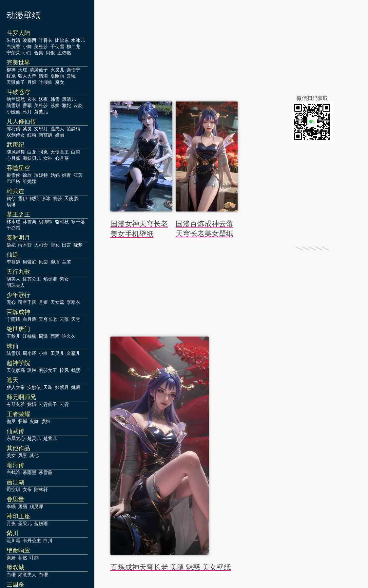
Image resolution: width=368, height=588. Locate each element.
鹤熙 (34, 198)
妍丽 (60, 135)
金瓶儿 (73, 353)
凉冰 (46, 198)
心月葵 (62, 158)
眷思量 (15, 499)
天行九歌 (18, 272)
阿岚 (43, 152)
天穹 (76, 319)
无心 (11, 302)
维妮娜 (29, 181)
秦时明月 (18, 238)
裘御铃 (46, 222)
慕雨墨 (29, 472)
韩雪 (55, 99)
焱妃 (11, 245)
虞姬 (46, 421)
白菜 (76, 152)
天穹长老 (48, 319)
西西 (55, 336)
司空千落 (27, 302)
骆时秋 (62, 222)
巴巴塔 (13, 181)
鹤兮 (11, 198)
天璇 (48, 387)
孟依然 (64, 53)
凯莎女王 (48, 370)
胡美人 (13, 279)
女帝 (27, 489)
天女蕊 (57, 302)
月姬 (43, 302)
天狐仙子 (16, 82)
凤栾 (43, 262)
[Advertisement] (231, 49)
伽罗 (11, 421)
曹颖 (27, 105)
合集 (39, 53)
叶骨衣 (46, 40)
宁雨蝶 (13, 319)
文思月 (41, 129)
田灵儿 (57, 353)
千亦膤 (13, 228)
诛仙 (12, 346)
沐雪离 (29, 222)
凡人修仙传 (21, 121)
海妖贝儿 (32, 158)
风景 (23, 455)
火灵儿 (57, 70)
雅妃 (67, 105)
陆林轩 (41, 489)
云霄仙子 (48, 404)
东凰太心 (16, 438)
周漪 (43, 336)
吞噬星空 (18, 168)
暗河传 (15, 465)
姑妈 (55, 175)
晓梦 (78, 245)
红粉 (32, 135)
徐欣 (27, 175)
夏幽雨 (57, 76)
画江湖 (15, 482)
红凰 (11, 76)
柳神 (11, 70)
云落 (64, 319)
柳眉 (55, 262)
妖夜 (43, 99)
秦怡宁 (73, 70)
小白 (27, 53)
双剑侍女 (16, 135)
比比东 (62, 40)
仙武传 (15, 431)
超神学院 (18, 363)
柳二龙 (73, 46)
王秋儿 (13, 336)
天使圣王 (60, 152)
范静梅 (73, 129)
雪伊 (23, 198)
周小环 (29, 353)
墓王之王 (18, 214)
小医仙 (13, 112)
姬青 (67, 175)
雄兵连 (15, 191)
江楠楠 (29, 336)
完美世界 (18, 63)
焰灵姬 (50, 279)
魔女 (60, 82)
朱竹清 (13, 40)
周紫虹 (29, 262)
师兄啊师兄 (21, 397)
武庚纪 (15, 145)
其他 (34, 455)
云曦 (71, 76)
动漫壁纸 (24, 16)
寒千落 (78, 222)
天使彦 (71, 198)
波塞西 (29, 40)
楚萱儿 (50, 438)
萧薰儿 (41, 112)
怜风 (64, 370)
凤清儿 (69, 99)
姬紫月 (62, 387)
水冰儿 (78, 40)
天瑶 (23, 70)
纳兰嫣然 (16, 99)
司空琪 (13, 489)
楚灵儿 (34, 438)
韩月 (27, 112)
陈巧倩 (13, 129)
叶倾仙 (46, 82)
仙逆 (12, 255)
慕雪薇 (46, 472)
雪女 (55, 245)
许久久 (69, 336)
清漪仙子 (39, 70)
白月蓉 (29, 319)
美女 (11, 455)
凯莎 (57, 198)
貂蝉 (23, 421)
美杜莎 (41, 46)
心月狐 (13, 158)
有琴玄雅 (16, 404)
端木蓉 (25, 245)
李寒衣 (73, 302)
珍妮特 (41, 175)
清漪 (43, 76)
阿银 (50, 53)
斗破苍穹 (18, 92)
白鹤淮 (13, 472)
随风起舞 (16, 152)
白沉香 (13, 46)
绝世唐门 (18, 329)
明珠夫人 (16, 285)
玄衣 (32, 99)
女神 (48, 158)
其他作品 (18, 448)
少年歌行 (18, 295)
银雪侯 (13, 175)
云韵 (78, 105)
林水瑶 (13, 222)
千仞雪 (57, 46)
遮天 (12, 380)
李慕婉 (13, 262)
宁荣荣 (13, 53)
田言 (67, 245)
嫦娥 (32, 404)
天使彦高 (16, 370)
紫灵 (27, 129)
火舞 (34, 421)
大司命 (41, 245)
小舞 (27, 46)
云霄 (64, 404)
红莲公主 (32, 279)
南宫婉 (46, 135)
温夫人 (57, 129)
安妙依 (34, 387)
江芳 (78, 175)
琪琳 (11, 205)
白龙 (32, 152)
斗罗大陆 (18, 33)
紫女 (64, 279)
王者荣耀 (18, 414)
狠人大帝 (27, 76)
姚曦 (76, 387)
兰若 (67, 262)
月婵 (32, 82)
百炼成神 (18, 312)
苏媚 (55, 105)
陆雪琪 (13, 105)
